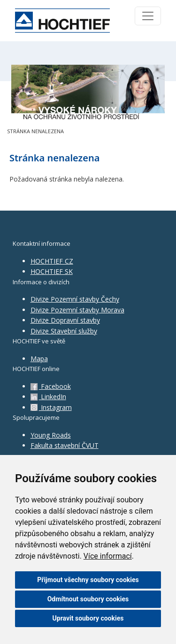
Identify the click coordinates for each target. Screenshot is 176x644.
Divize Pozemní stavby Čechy (75, 299)
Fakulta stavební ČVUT (65, 445)
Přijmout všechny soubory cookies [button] (88, 580)
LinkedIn (48, 397)
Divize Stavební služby (64, 331)
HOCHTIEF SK (52, 271)
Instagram (51, 407)
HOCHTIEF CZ (52, 261)
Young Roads (51, 435)
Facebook (51, 386)
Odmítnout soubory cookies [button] (88, 599)
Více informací (108, 556)
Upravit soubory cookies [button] (88, 618)
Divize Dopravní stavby (65, 320)
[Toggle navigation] (148, 16)
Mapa (39, 359)
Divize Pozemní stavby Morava (77, 310)
